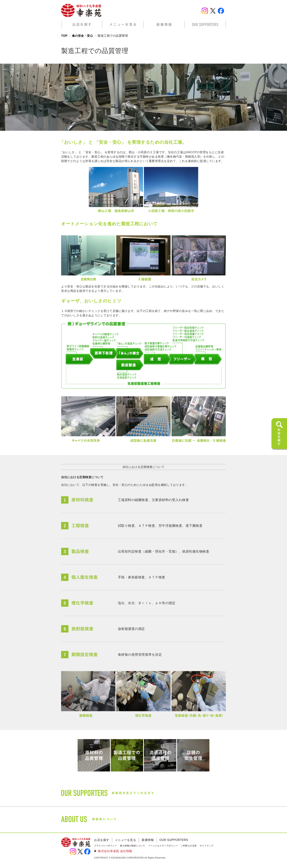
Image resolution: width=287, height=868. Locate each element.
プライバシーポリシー (106, 846)
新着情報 (148, 840)
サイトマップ (207, 846)
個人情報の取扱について (133, 846)
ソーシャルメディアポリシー (163, 846)
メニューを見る (126, 840)
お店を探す (102, 840)
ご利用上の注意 (189, 846)
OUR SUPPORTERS (174, 840)
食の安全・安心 (83, 36)
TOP (64, 36)
